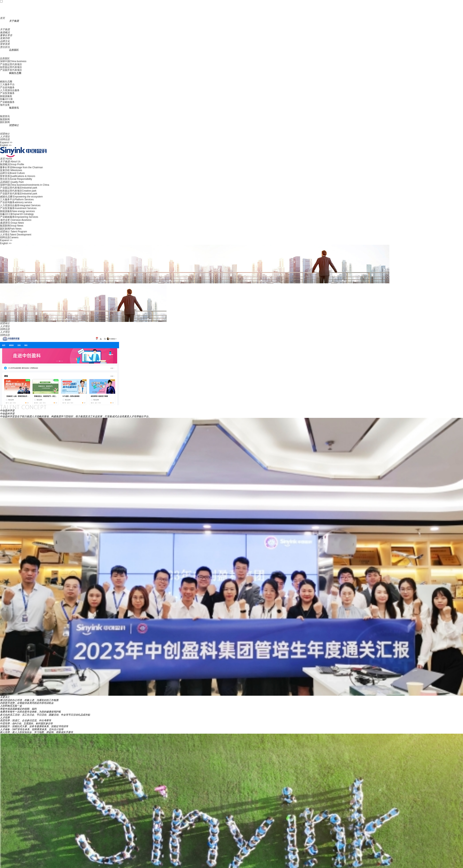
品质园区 (5, 58)
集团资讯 (5, 116)
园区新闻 (5, 122)
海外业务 (5, 105)
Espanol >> (6, 142)
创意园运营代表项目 (11, 67)
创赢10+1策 (6, 99)
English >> (6, 145)
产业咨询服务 (7, 87)
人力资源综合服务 (10, 90)
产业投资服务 (7, 93)
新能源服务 (6, 96)
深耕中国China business (13, 61)
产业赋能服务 (7, 102)
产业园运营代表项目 (11, 64)
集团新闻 (5, 119)
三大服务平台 (7, 84)
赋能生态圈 (6, 82)
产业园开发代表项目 (11, 70)
